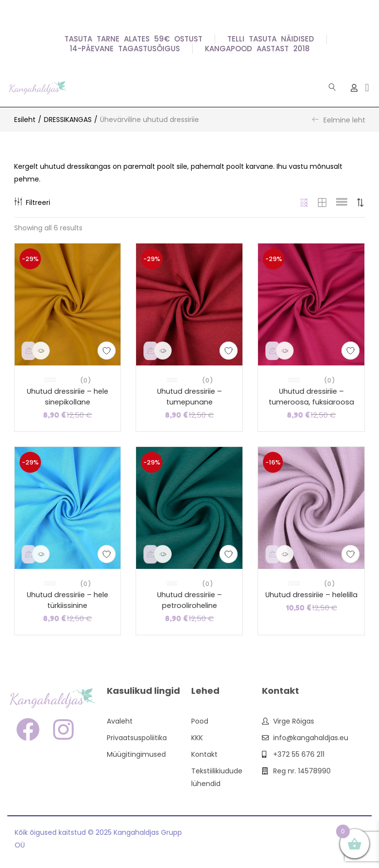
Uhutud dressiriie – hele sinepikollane (68, 397)
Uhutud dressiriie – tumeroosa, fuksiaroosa (311, 397)
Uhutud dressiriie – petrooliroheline (189, 601)
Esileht (25, 120)
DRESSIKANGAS (68, 120)
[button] (367, 88)
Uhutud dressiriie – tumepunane (189, 397)
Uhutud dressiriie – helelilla (311, 595)
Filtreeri (32, 202)
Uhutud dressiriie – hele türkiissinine (68, 601)
